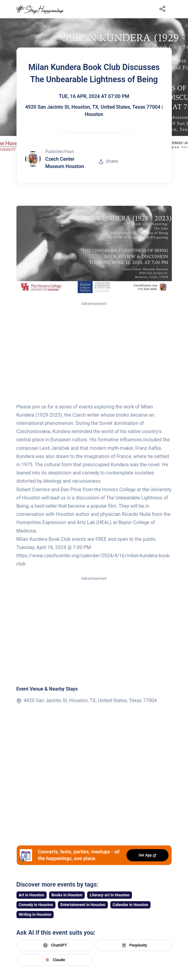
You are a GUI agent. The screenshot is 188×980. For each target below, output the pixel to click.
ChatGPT (54, 945)
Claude (54, 960)
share (108, 161)
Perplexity (134, 945)
